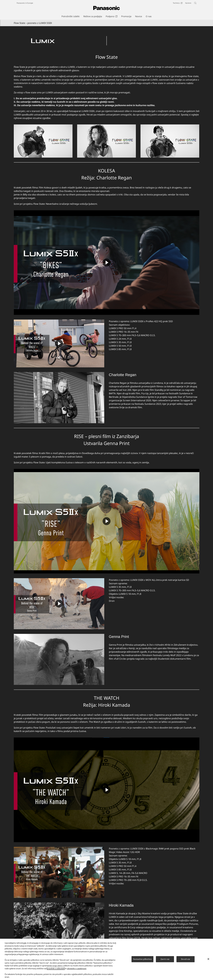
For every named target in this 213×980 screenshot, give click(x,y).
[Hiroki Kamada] (59, 928)
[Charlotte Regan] (59, 398)
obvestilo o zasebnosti (77, 969)
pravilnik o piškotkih (56, 969)
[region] (106, 959)
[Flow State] (107, 36)
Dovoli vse (185, 959)
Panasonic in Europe (25, 3)
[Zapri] (208, 959)
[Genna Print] (59, 659)
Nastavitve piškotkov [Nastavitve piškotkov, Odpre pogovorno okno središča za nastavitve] (142, 959)
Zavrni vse (165, 959)
